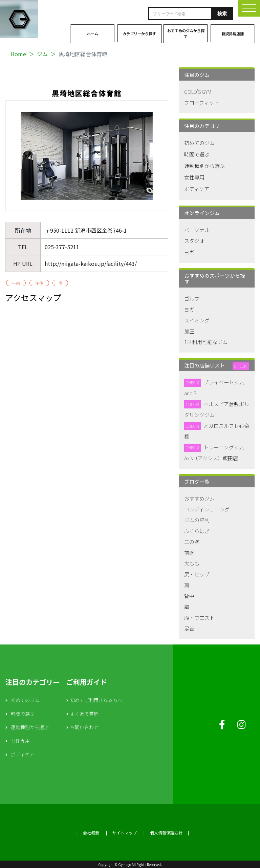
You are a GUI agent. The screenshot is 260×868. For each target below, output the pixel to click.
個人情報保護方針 (166, 833)
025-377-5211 (62, 247)
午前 (16, 283)
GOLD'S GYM (198, 92)
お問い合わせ (84, 727)
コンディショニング (207, 509)
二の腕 (192, 542)
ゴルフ (192, 299)
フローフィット (202, 102)
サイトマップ (125, 833)
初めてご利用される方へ (96, 700)
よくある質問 (84, 714)
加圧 (189, 331)
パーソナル (197, 230)
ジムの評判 (197, 520)
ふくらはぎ (197, 531)
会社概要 (91, 833)
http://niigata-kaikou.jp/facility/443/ (91, 263)
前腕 (189, 553)
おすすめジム (199, 498)
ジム (42, 54)
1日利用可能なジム (206, 342)
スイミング (197, 320)
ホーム (93, 34)
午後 (39, 283)
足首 (189, 628)
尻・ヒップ (197, 574)
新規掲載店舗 (233, 34)
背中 (189, 596)
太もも (192, 563)
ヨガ (189, 252)
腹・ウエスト (199, 618)
